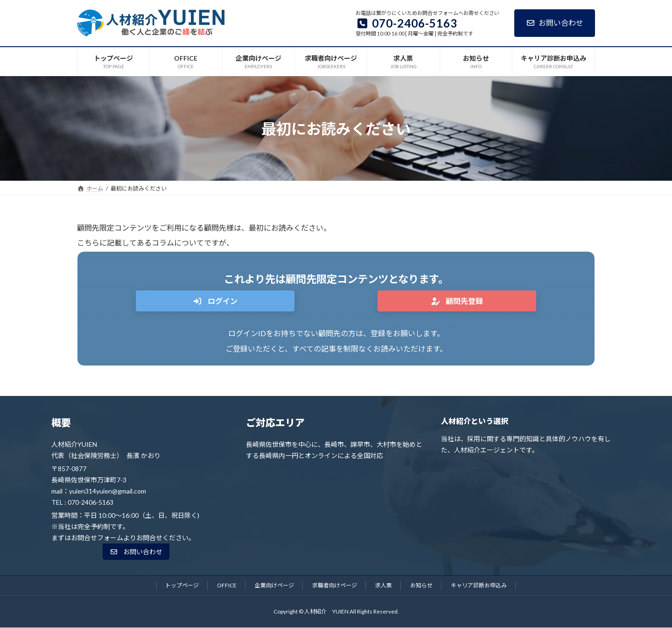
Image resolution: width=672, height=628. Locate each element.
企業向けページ (274, 585)
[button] (215, 301)
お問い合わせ (555, 23)
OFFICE (227, 585)
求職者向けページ (335, 585)
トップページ (182, 585)
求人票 (384, 585)
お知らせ (421, 585)
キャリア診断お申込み (479, 585)
